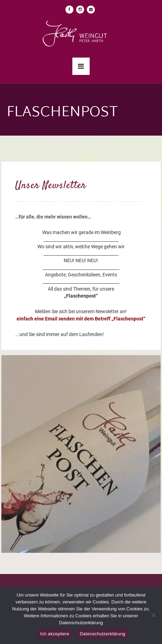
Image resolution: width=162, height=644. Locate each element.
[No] (153, 615)
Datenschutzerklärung (102, 634)
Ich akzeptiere (55, 634)
